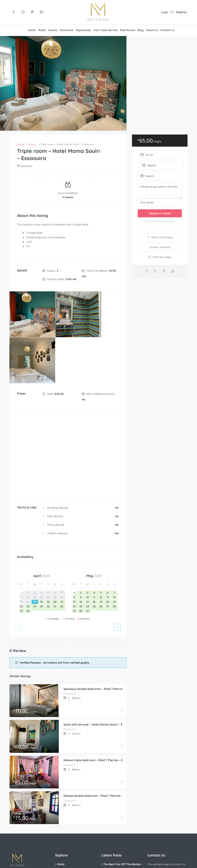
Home (32, 30)
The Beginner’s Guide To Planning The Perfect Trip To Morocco (121, 821)
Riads (42, 30)
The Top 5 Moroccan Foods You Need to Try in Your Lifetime (121, 837)
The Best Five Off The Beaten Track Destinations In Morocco (122, 806)
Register (181, 12)
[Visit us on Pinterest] (32, 12)
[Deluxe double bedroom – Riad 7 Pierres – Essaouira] (34, 745)
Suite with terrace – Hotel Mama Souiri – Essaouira (100, 662)
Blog (141, 30)
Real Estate (128, 30)
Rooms (53, 30)
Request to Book (160, 213)
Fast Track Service (106, 30)
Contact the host (160, 247)
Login (164, 12)
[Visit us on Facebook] (14, 12)
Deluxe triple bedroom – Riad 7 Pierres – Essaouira (100, 697)
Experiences (84, 30)
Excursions (67, 30)
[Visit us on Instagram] (23, 12)
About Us (152, 30)
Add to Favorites (160, 237)
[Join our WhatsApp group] (42, 12)
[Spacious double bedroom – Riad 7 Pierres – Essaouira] (34, 638)
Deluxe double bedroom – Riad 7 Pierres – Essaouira (101, 733)
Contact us (168, 30)
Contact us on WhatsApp (167, 830)
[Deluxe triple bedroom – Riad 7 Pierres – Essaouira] (34, 709)
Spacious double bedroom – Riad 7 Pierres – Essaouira (103, 626)
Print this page (160, 257)
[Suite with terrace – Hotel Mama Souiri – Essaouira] (34, 673)
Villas (61, 814)
